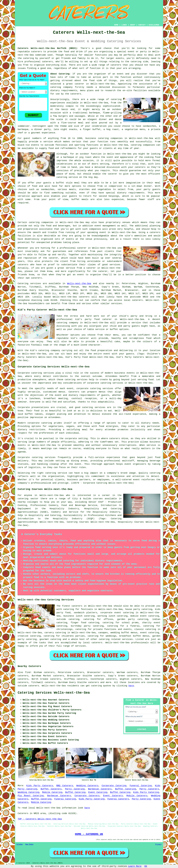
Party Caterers (149, 789)
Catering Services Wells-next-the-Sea (54, 693)
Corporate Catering (114, 786)
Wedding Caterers (87, 786)
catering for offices (98, 619)
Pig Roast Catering (31, 796)
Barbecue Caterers (100, 789)
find (28, 672)
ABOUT (133, 25)
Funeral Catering (141, 786)
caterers (76, 94)
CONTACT (142, 25)
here (131, 686)
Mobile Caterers (137, 796)
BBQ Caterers (65, 786)
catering (136, 62)
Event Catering (98, 792)
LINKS (124, 25)
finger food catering (85, 623)
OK (146, 866)
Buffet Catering (126, 789)
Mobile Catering (52, 792)
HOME (116, 25)
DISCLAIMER (154, 25)
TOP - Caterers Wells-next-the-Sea (40, 819)
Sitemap (20, 844)
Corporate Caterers (87, 796)
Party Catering (75, 789)
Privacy (158, 844)
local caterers (93, 643)
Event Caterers (113, 796)
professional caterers (39, 62)
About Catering (60, 74)
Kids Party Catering (146, 792)
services (36, 284)
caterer (113, 174)
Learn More (135, 866)
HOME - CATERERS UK (89, 834)
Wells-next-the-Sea (79, 284)
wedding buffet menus (124, 633)
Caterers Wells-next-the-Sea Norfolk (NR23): (48, 48)
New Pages (29, 844)
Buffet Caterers (51, 789)
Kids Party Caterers (40, 786)
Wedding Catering (28, 792)
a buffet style (63, 183)
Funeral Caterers (118, 799)
